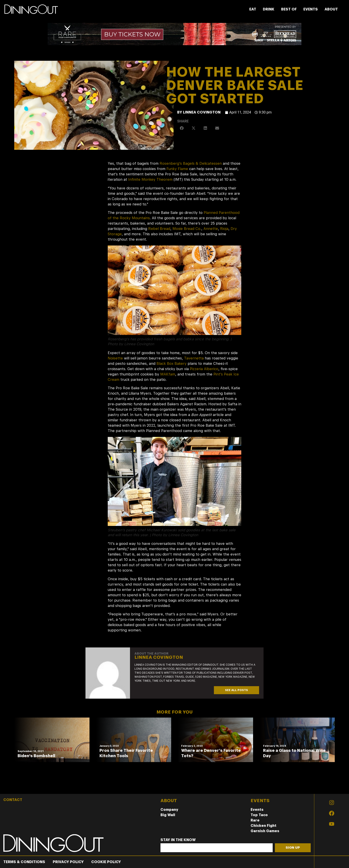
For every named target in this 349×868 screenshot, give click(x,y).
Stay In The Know (178, 840)
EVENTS (311, 9)
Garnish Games (265, 831)
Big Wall (168, 815)
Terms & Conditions (24, 862)
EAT (253, 9)
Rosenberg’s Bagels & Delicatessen (191, 163)
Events (257, 810)
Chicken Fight (264, 826)
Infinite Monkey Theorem (150, 179)
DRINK (269, 9)
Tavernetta (194, 358)
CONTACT (13, 800)
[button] (182, 128)
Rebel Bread (159, 229)
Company (169, 810)
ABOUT (331, 9)
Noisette (115, 358)
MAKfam (168, 374)
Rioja (224, 229)
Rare (255, 820)
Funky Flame (177, 169)
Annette (211, 229)
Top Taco (259, 815)
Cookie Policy (106, 862)
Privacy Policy (68, 862)
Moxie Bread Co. (187, 229)
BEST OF (289, 9)
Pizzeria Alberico (204, 369)
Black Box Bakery (171, 364)
